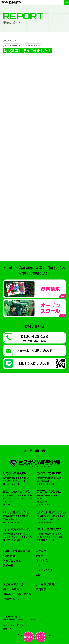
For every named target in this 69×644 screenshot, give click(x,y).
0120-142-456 (47, 540)
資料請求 (41, 589)
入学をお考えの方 (13, 584)
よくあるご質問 (45, 584)
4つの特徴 (9, 556)
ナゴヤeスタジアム (33, 45)
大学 (38, 565)
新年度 (39, 556)
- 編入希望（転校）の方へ (17, 594)
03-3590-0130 (47, 484)
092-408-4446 (13, 522)
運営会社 (7, 629)
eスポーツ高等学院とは (17, 551)
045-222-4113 (13, 505)
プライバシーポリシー (14, 625)
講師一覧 (8, 565)
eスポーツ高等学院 (13, 45)
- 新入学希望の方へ (13, 589)
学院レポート (44, 551)
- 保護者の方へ (11, 599)
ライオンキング (44, 570)
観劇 (38, 575)
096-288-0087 (47, 522)
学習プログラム (12, 561)
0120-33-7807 (13, 540)
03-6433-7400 (13, 484)
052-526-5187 (47, 505)
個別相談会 (42, 560)
